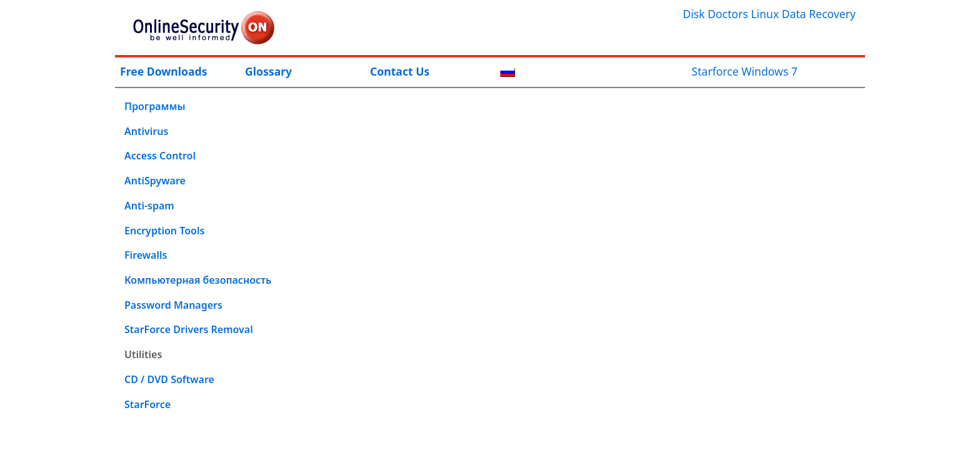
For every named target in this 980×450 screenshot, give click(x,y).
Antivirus (146, 131)
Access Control (160, 156)
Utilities (143, 354)
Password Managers (173, 305)
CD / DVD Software (169, 379)
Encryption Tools (164, 231)
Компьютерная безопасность (198, 280)
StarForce (147, 404)
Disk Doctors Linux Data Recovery (769, 14)
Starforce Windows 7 (745, 71)
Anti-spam (149, 206)
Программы (155, 106)
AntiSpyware (155, 181)
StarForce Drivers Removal (189, 329)
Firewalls (146, 255)
